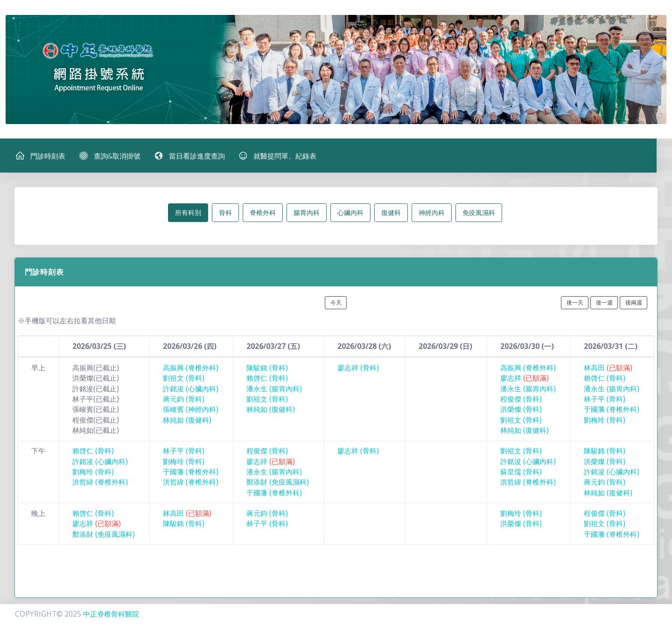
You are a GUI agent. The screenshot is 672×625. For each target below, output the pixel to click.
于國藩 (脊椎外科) (612, 410)
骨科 (225, 213)
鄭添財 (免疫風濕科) (278, 483)
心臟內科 (350, 213)
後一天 (575, 302)
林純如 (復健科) (187, 420)
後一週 (604, 302)
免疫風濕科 (479, 213)
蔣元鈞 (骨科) (184, 399)
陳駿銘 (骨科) (267, 368)
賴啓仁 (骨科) (267, 378)
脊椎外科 (263, 213)
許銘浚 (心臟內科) (191, 389)
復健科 (391, 213)
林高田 (608, 368)
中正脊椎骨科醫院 (111, 614)
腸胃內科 (307, 213)
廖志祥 (525, 378)
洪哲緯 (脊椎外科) (100, 483)
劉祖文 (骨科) (184, 378)
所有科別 (188, 213)
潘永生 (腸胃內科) (274, 389)
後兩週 (634, 302)
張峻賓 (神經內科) (191, 410)
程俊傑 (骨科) (521, 399)
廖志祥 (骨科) (358, 368)
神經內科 (432, 213)
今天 (336, 302)
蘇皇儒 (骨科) (521, 472)
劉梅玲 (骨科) (605, 420)
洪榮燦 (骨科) (521, 410)
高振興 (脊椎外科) (191, 368)
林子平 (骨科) (605, 399)
